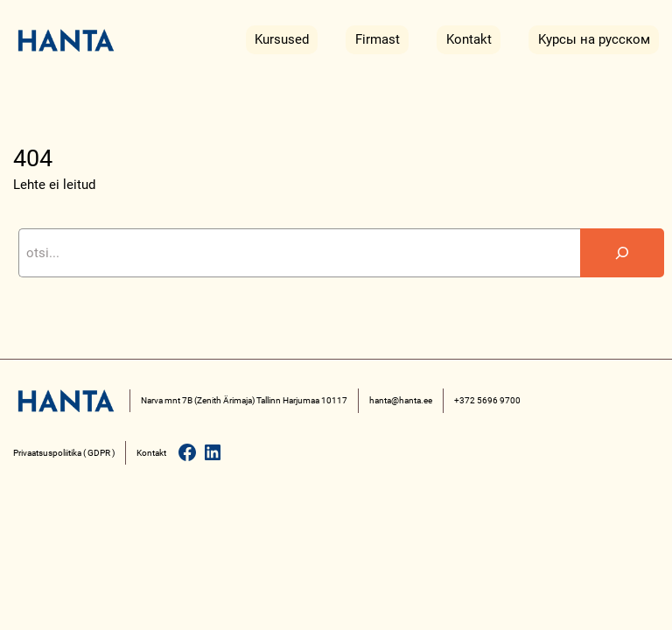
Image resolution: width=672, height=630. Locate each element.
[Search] (622, 253)
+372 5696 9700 (487, 400)
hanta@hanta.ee (401, 400)
